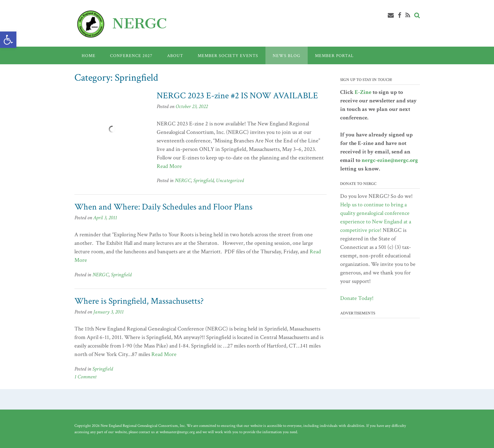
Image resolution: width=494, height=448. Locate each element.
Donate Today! (357, 298)
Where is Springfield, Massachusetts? (139, 301)
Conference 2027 (131, 56)
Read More (169, 166)
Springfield (203, 181)
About (175, 56)
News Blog (287, 56)
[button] (8, 40)
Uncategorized (230, 181)
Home (89, 56)
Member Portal (334, 56)
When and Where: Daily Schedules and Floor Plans (163, 207)
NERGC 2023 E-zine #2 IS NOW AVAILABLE (237, 96)
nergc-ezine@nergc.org (390, 160)
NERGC (139, 23)
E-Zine (363, 92)
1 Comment (85, 377)
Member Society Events (228, 56)
